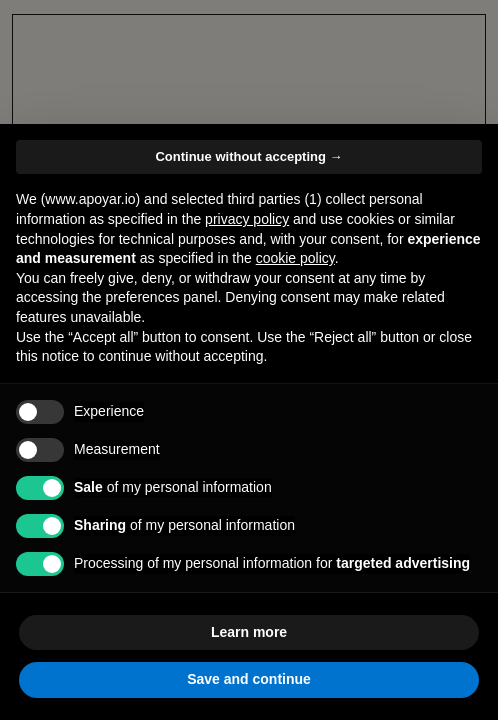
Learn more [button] (249, 632)
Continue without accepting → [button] (248, 156)
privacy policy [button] (247, 219)
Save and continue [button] (249, 679)
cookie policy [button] (295, 258)
